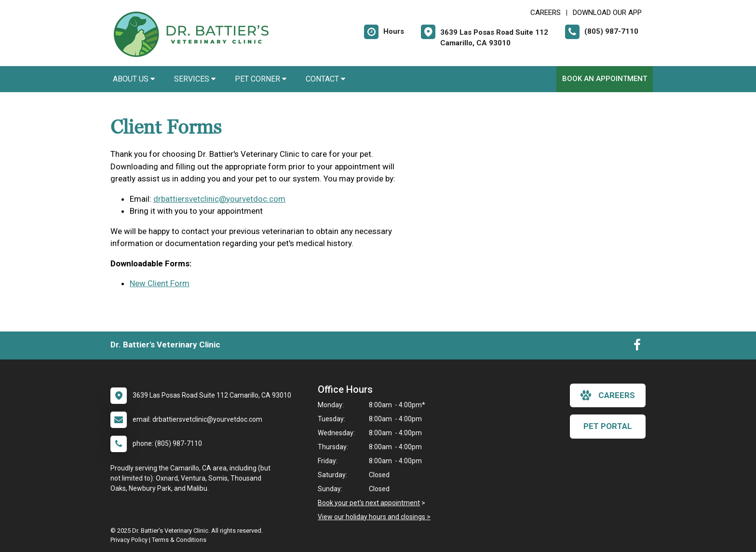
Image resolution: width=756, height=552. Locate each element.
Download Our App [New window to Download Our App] (607, 13)
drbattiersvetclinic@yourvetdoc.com (219, 199)
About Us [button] (134, 79)
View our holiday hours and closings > (374, 517)
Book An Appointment (605, 79)
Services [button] (195, 79)
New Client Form (160, 283)
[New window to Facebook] (637, 347)
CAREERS (546, 13)
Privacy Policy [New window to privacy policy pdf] (129, 540)
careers (608, 395)
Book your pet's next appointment (369, 503)
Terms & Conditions (179, 540)
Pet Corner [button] (261, 79)
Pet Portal (608, 426)
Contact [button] (325, 79)
